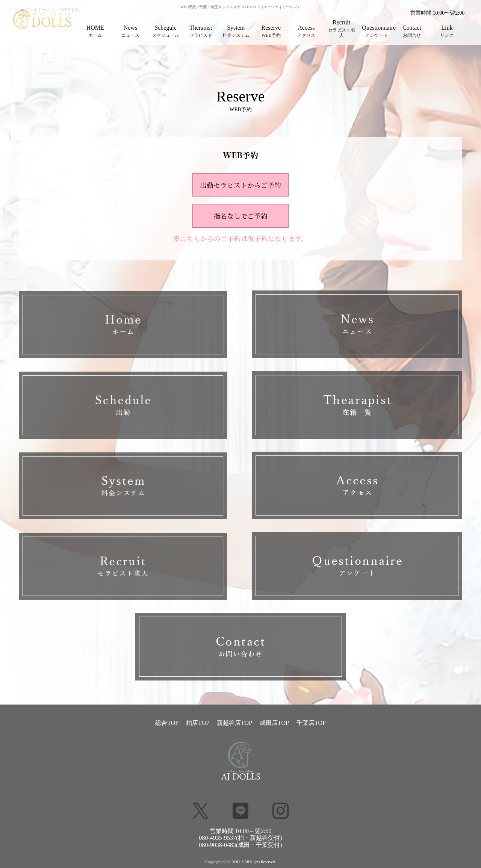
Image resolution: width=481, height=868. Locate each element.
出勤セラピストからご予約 (240, 185)
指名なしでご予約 (240, 216)
